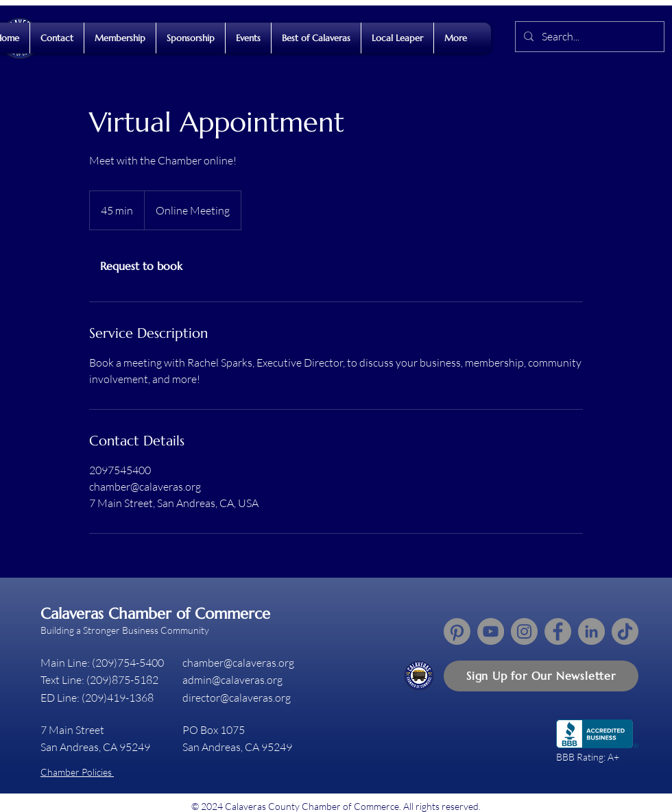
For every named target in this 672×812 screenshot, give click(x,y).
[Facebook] (558, 631)
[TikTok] (625, 631)
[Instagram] (524, 631)
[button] (541, 676)
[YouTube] (491, 631)
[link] (141, 266)
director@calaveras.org (237, 698)
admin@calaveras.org (232, 680)
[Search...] (588, 37)
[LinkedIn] (591, 631)
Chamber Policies (77, 772)
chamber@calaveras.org (238, 663)
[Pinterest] (457, 631)
